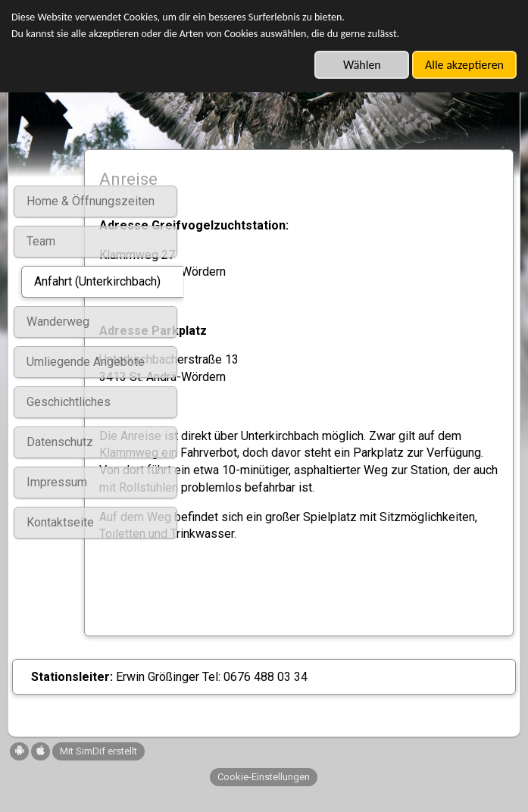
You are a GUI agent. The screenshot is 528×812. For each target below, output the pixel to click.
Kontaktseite (60, 522)
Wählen (362, 65)
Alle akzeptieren (464, 65)
